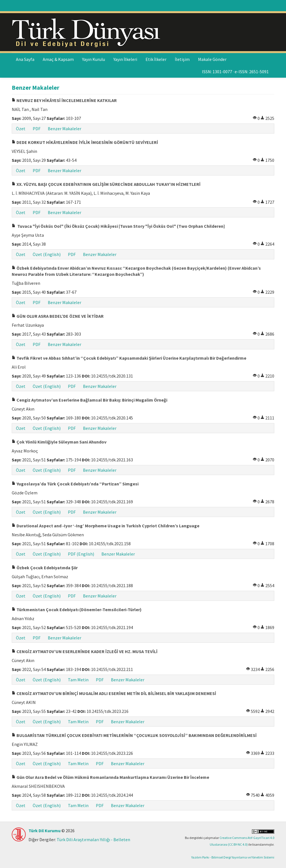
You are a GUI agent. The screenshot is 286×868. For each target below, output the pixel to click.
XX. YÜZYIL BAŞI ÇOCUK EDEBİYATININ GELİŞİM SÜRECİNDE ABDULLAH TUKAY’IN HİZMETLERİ (106, 184)
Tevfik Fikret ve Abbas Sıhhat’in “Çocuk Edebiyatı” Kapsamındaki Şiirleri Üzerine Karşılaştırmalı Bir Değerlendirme (129, 358)
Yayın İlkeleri (125, 59)
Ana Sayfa (25, 59)
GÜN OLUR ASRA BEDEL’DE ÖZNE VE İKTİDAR (58, 316)
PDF (37, 129)
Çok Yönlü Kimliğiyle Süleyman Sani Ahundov (59, 442)
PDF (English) (81, 554)
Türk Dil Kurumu (45, 831)
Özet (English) (47, 254)
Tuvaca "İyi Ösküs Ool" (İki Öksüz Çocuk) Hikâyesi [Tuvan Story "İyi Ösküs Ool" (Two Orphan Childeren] (118, 226)
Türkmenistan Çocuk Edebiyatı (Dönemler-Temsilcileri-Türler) (77, 610)
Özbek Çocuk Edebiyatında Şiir (45, 568)
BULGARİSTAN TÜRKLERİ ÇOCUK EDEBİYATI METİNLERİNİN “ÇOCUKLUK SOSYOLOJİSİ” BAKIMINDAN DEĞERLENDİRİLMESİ (134, 735)
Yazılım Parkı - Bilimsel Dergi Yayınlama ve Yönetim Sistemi (233, 857)
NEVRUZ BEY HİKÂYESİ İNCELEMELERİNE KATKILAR (64, 100)
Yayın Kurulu (94, 59)
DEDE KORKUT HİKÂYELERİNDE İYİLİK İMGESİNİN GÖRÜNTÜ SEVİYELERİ (85, 142)
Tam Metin (78, 680)
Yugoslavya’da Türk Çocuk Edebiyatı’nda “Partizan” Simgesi (75, 484)
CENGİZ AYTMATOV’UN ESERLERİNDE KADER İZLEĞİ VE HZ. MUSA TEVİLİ (85, 651)
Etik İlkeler (156, 59)
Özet (21, 129)
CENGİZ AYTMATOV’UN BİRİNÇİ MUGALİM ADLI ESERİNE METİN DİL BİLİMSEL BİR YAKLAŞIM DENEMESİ (114, 693)
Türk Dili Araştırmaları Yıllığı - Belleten (93, 839)
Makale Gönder (212, 59)
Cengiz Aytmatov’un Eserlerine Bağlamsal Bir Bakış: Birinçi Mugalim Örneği (90, 400)
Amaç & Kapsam (58, 59)
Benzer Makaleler (65, 129)
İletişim (182, 59)
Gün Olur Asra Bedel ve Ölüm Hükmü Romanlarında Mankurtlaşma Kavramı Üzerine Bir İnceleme (110, 777)
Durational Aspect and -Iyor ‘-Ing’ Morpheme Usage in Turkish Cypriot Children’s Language (106, 526)
